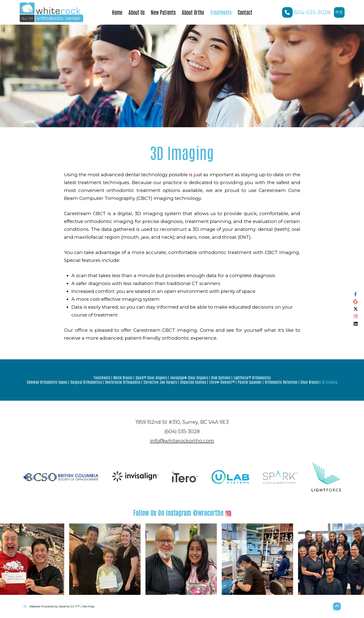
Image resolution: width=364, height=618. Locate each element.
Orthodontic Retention (281, 382)
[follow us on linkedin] (356, 324)
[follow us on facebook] (356, 294)
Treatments (102, 378)
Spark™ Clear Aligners (151, 378)
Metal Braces (123, 378)
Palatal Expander (250, 382)
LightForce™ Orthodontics (252, 378)
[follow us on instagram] (356, 317)
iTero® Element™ (222, 382)
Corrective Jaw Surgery (160, 382)
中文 (340, 14)
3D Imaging (330, 382)
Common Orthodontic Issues (47, 382)
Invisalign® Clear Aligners (189, 378)
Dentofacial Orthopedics (123, 382)
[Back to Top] (337, 606)
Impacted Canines (193, 382)
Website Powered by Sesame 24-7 (52, 606)
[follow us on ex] (356, 309)
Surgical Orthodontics (86, 382)
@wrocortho (182, 513)
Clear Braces (309, 382)
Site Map (88, 606)
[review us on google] (356, 302)
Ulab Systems (221, 378)
